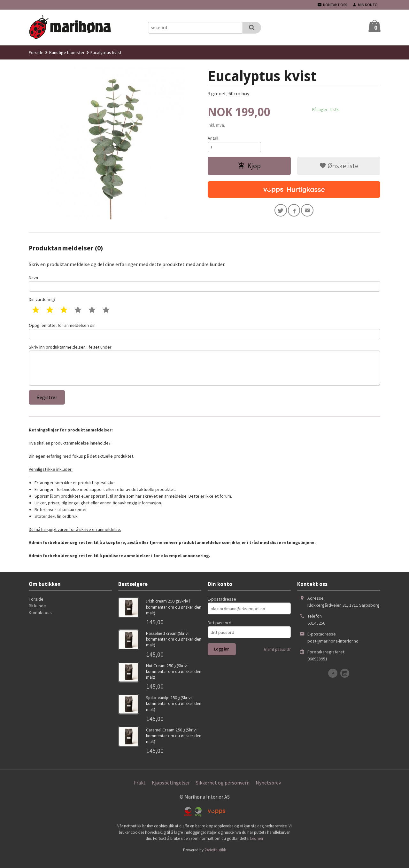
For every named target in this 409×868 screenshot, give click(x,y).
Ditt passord (220, 632)
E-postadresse (222, 608)
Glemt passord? (277, 658)
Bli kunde (37, 615)
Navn (204, 284)
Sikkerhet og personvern (223, 791)
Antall (213, 138)
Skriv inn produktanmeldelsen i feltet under (204, 371)
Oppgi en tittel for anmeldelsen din (204, 333)
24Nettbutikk (215, 859)
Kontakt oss (40, 621)
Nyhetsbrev (268, 791)
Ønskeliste (339, 168)
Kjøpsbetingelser (171, 791)
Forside (36, 52)
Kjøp (249, 168)
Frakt (140, 791)
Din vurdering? (42, 301)
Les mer (257, 847)
